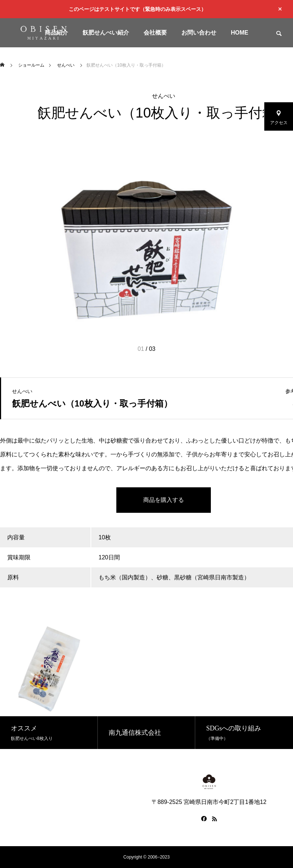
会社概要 (155, 33)
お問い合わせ (199, 33)
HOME (240, 33)
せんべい (164, 96)
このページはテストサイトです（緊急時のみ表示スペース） (137, 9)
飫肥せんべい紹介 (106, 33)
